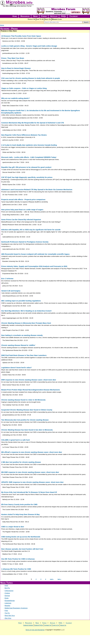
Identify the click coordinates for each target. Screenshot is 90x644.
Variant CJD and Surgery (11, 291)
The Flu (7, 613)
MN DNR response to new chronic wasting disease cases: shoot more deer (30, 472)
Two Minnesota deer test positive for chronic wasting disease (25, 420)
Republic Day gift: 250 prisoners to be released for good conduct (26, 167)
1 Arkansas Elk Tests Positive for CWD (16, 569)
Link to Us (56, 625)
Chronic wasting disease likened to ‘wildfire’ (18, 345)
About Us (48, 19)
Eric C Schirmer (7, 279)
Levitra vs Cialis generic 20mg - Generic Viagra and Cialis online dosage (29, 46)
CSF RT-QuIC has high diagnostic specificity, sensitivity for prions (27, 177)
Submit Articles (28, 625)
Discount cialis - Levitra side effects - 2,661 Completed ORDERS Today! (29, 157)
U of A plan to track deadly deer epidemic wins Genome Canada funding (29, 145)
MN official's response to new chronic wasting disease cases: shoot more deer (32, 452)
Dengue (7, 596)
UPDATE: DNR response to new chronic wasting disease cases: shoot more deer (32, 482)
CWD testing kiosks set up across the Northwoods (21, 537)
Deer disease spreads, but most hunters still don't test (22, 549)
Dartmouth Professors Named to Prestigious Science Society (25, 242)
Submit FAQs (39, 625)
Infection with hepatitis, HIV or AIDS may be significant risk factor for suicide (31, 230)
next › (52, 579)
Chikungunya (9, 591)
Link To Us (40, 19)
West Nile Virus (10, 616)
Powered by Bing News (9, 31)
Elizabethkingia (10, 601)
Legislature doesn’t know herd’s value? (16, 368)
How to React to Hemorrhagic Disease (16, 68)
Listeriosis (8, 603)
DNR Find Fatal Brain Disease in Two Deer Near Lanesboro (24, 355)
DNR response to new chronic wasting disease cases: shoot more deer (29, 380)
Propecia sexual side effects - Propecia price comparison (23, 200)
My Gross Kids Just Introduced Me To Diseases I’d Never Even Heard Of (29, 492)
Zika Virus (8, 618)
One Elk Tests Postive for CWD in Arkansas (18, 559)
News (35, 16)
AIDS (6, 586)
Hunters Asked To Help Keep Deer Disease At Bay (20, 514)
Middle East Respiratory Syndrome (16, 608)
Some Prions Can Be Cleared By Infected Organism (21, 220)
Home (15, 16)
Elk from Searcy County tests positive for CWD (19, 504)
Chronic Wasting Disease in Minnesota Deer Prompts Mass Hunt (26, 323)
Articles (54, 16)
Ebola (7, 598)
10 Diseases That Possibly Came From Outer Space (21, 36)
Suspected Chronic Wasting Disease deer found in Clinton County (27, 410)
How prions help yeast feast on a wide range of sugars (22, 210)
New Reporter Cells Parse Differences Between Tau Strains (24, 135)
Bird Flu (7, 588)
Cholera (7, 593)
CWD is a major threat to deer (13, 527)
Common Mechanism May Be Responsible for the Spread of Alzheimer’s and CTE (33, 123)
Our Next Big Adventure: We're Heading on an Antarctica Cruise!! (26, 311)
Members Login (57, 19)
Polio (6, 611)
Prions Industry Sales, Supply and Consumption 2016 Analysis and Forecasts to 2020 (34, 266)
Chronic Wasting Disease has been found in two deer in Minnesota (27, 430)
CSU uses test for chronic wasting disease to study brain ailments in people (31, 78)
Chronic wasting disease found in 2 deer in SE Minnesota (23, 400)
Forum (44, 16)
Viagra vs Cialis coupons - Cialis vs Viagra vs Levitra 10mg (24, 88)
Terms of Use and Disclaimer (35, 630)
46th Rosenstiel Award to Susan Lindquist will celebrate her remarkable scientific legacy (35, 254)
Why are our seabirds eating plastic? (15, 98)
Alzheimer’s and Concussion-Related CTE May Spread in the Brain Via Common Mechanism (37, 190)
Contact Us (32, 19)
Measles (7, 606)
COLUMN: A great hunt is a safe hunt (15, 440)
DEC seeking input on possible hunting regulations (21, 301)
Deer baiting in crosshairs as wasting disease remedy (22, 335)
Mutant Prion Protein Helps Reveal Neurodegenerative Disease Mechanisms (31, 390)
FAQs (64, 16)
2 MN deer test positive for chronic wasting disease (21, 462)
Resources (25, 16)
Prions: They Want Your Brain (13, 58)
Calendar (74, 16)
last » (59, 579)
